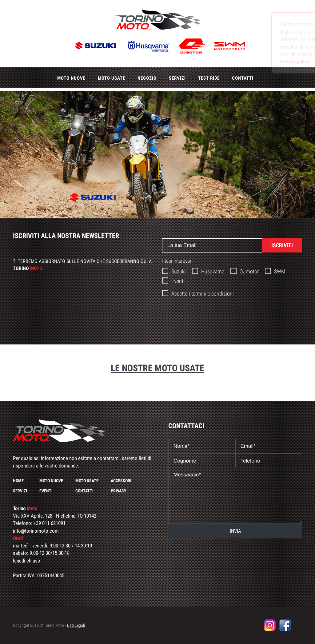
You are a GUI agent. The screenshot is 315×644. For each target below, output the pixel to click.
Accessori (121, 481)
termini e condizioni (213, 294)
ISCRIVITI (282, 245)
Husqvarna (208, 271)
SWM (275, 271)
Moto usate (112, 78)
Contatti (243, 78)
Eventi (173, 281)
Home (18, 481)
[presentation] (232, 317)
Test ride (209, 78)
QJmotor (245, 271)
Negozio (147, 78)
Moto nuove (71, 78)
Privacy (119, 491)
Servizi (177, 78)
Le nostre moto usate (157, 368)
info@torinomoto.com (36, 531)
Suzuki (174, 271)
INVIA (235, 531)
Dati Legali (76, 625)
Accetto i (198, 293)
